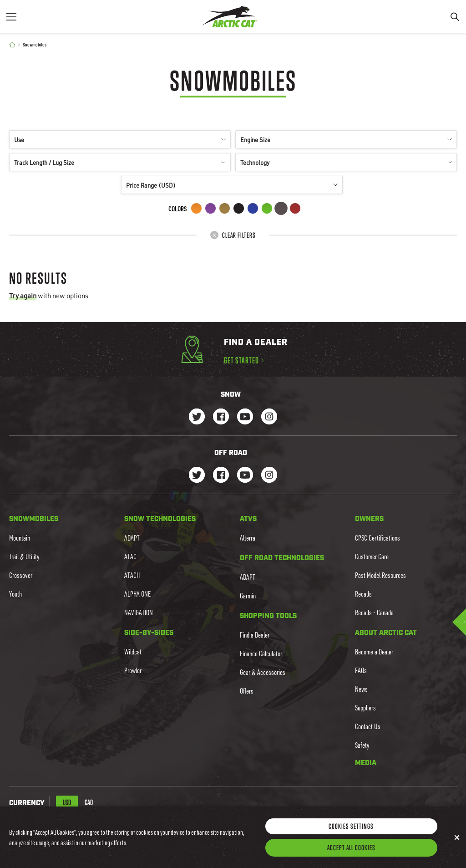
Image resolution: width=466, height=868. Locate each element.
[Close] (457, 844)
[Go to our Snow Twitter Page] (197, 417)
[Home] (12, 45)
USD (67, 802)
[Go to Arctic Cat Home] (230, 17)
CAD (89, 802)
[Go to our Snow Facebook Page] (221, 417)
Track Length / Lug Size (120, 162)
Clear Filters (233, 235)
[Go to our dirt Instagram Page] (197, 476)
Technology (346, 162)
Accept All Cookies (351, 854)
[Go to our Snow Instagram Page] (269, 417)
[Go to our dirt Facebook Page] (221, 476)
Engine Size (346, 140)
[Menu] (11, 17)
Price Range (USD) (232, 185)
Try (23, 296)
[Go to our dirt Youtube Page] (245, 476)
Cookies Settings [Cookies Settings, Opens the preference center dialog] (351, 833)
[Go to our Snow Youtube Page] (245, 417)
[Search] (455, 17)
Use (120, 140)
